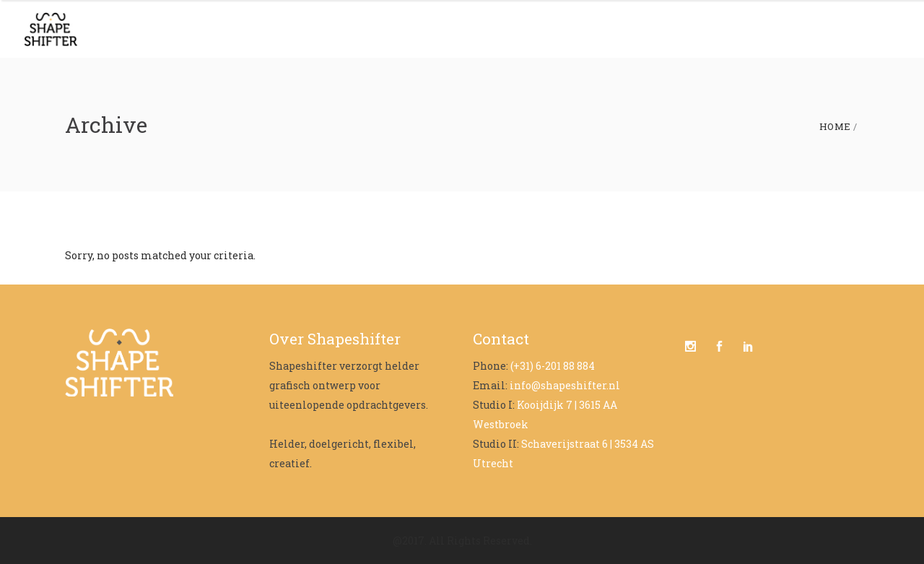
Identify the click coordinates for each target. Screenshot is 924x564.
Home (835, 127)
